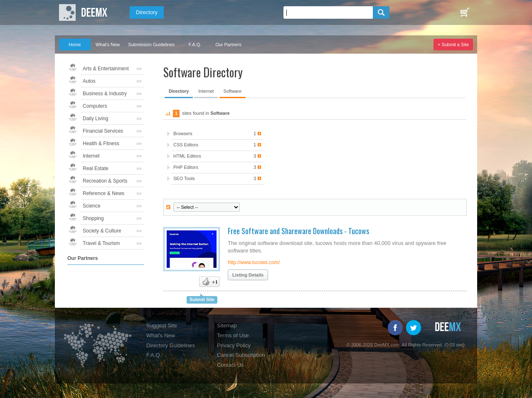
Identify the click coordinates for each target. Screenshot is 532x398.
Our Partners (228, 44)
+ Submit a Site (453, 44)
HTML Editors (217, 156)
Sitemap (227, 325)
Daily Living (95, 119)
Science (92, 206)
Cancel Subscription (241, 355)
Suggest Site (162, 325)
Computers (95, 106)
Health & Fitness (101, 143)
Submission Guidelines (151, 44)
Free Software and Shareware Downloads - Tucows (298, 231)
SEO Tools (217, 179)
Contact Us (230, 365)
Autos (89, 81)
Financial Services (103, 131)
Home (75, 44)
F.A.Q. (195, 44)
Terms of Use (233, 335)
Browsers (217, 134)
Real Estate (96, 168)
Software (233, 91)
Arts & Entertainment (106, 69)
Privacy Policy (234, 345)
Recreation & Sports (105, 181)
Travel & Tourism (101, 243)
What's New (108, 44)
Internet (91, 156)
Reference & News (103, 193)
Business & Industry (105, 94)
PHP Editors (217, 167)
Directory (147, 12)
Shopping (93, 218)
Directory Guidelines (171, 345)
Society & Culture (102, 231)
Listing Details (248, 275)
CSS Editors (217, 145)
